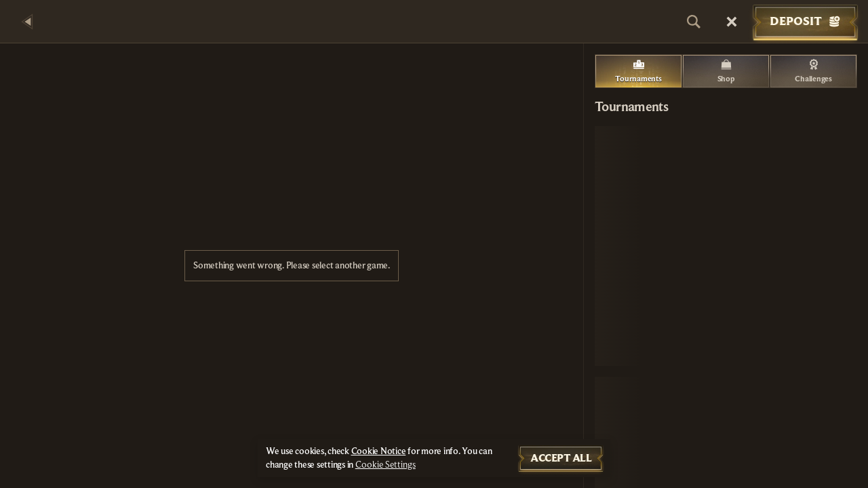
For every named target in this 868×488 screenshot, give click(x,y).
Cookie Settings (386, 465)
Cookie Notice (379, 451)
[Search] (694, 22)
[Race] (732, 22)
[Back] (27, 22)
